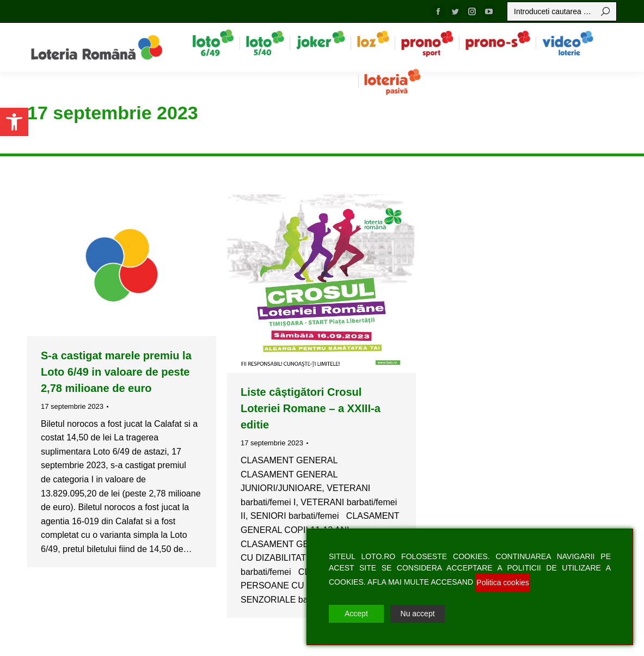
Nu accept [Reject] (418, 614)
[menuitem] (213, 43)
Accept (356, 614)
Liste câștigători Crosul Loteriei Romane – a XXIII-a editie (311, 408)
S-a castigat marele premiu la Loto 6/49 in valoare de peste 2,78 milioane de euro (116, 372)
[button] (14, 122)
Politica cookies (503, 583)
